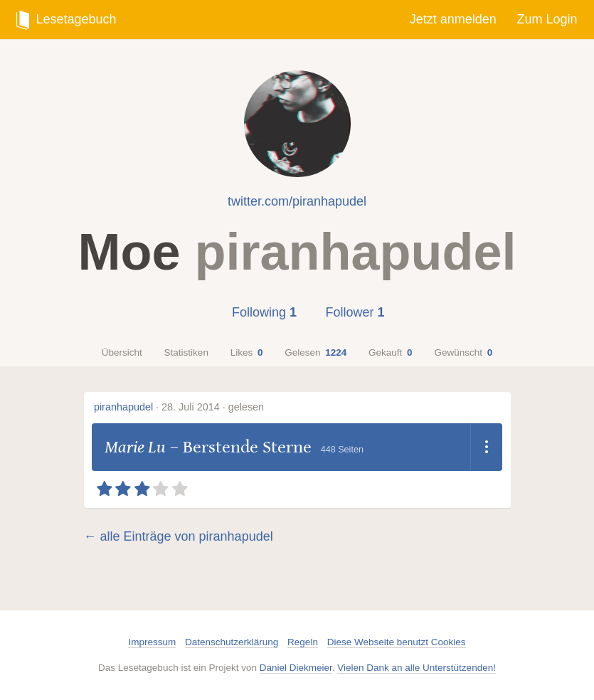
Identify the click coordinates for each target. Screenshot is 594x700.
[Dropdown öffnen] (486, 447)
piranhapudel (123, 407)
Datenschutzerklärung (232, 642)
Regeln (303, 642)
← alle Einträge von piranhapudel (179, 536)
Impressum (152, 642)
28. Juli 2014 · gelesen (213, 407)
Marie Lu (135, 447)
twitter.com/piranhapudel (297, 201)
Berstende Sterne (247, 447)
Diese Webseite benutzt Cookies (397, 642)
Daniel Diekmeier (296, 668)
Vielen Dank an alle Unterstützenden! (417, 668)
